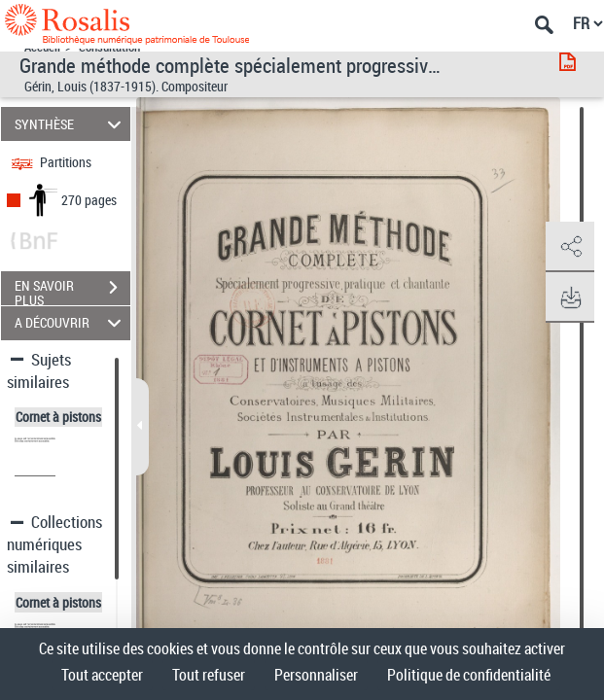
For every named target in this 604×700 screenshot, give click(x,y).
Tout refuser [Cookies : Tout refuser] (209, 675)
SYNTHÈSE (71, 124)
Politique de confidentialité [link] (469, 675)
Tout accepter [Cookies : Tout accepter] (102, 675)
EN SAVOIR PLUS (72, 290)
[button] (570, 247)
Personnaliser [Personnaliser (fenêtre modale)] (316, 675)
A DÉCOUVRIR (71, 323)
